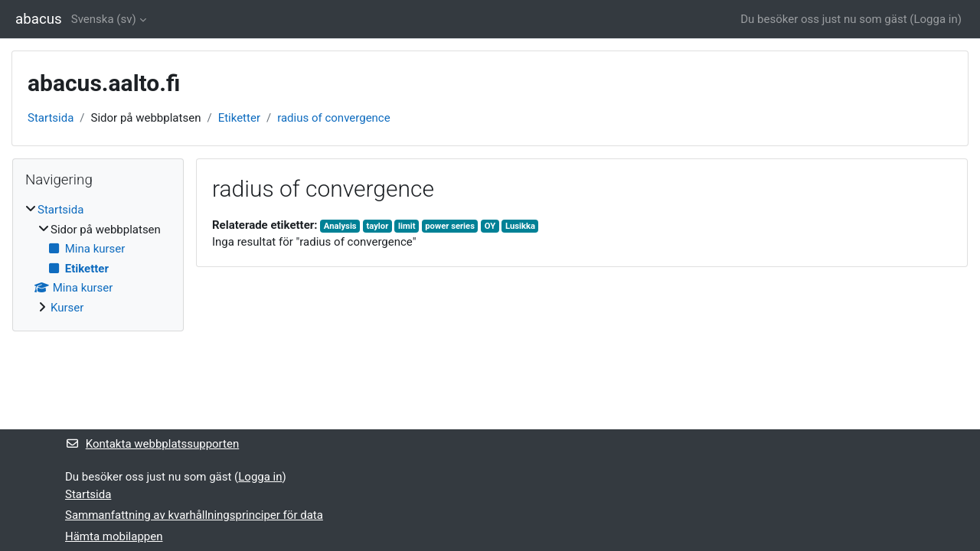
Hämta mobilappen (114, 536)
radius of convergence (334, 118)
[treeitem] (98, 259)
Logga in (935, 19)
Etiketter (239, 118)
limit (407, 226)
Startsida (51, 118)
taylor (377, 226)
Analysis (340, 226)
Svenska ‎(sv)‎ (104, 19)
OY (490, 226)
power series (450, 226)
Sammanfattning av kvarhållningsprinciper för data (194, 515)
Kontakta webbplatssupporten (152, 444)
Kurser (67, 308)
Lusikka (520, 226)
